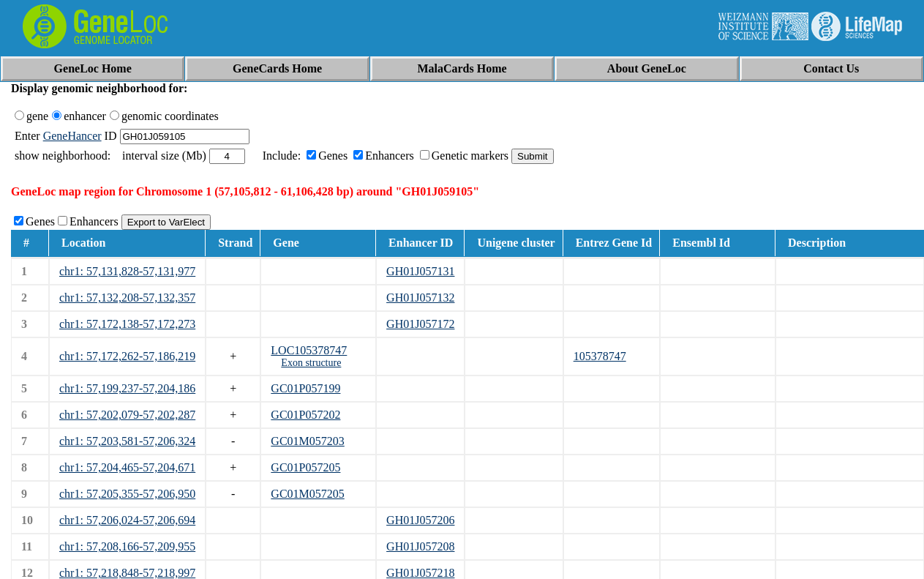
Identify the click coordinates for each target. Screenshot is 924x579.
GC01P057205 (305, 467)
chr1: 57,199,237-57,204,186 (127, 388)
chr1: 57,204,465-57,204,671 (127, 467)
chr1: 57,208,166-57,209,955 (127, 546)
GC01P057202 (305, 415)
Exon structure (311, 363)
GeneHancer (72, 136)
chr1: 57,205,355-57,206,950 (127, 494)
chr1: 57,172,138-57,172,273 (127, 324)
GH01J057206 (420, 520)
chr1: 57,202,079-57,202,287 (127, 415)
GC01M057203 (307, 441)
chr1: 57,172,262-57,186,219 (127, 356)
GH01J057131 (420, 271)
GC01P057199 (305, 388)
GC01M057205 (307, 494)
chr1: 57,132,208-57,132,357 (127, 298)
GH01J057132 (420, 298)
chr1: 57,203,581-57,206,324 (127, 441)
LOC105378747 (309, 350)
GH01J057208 (420, 546)
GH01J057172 (420, 324)
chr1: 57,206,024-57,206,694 (127, 520)
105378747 (600, 356)
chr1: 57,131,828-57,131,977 (127, 271)
